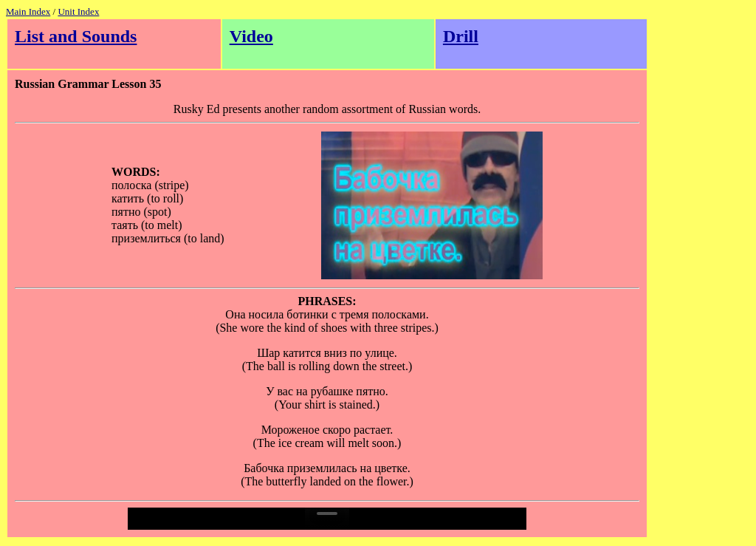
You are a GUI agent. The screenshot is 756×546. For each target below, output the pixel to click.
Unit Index (78, 11)
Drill (461, 36)
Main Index (28, 11)
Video (251, 36)
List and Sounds (76, 36)
